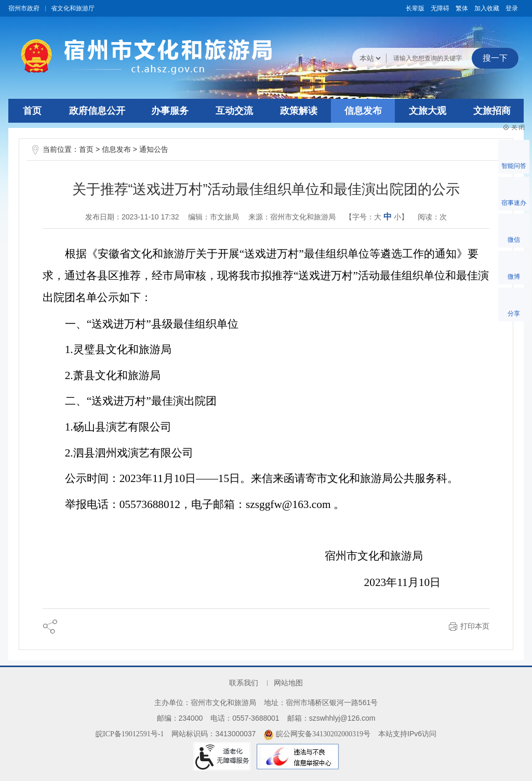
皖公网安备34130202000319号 (317, 734)
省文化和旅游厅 (73, 8)
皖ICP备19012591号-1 (130, 734)
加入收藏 (487, 8)
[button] (415, 8)
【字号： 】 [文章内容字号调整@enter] (377, 217)
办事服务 (170, 111)
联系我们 (244, 683)
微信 (514, 240)
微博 (514, 277)
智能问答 (514, 166)
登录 (512, 8)
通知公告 (154, 149)
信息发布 (363, 111)
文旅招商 (492, 111)
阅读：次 (432, 217)
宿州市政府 (24, 8)
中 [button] (388, 217)
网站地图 (288, 683)
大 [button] (378, 217)
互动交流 (234, 111)
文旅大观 (428, 111)
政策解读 (299, 111)
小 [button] (397, 217)
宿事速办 (514, 203)
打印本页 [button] (475, 626)
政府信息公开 (97, 111)
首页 (32, 111)
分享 (514, 314)
